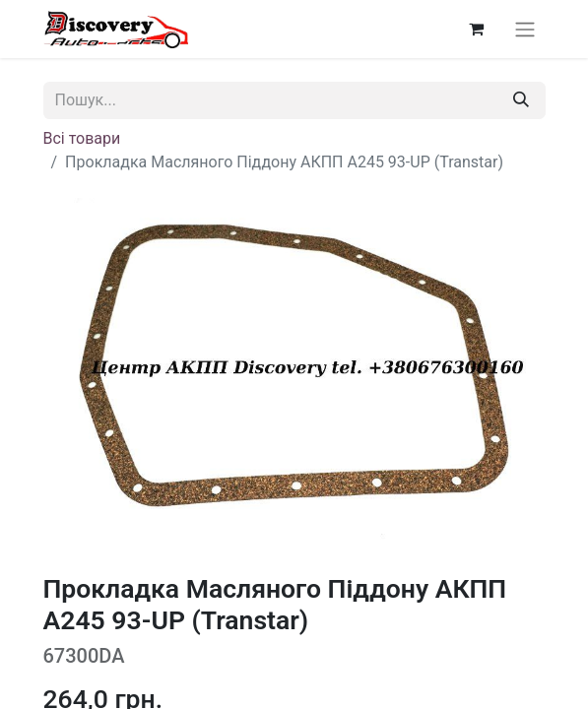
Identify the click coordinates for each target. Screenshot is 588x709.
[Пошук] (521, 100)
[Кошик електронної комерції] (477, 29)
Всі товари (82, 138)
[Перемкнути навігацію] (525, 29)
